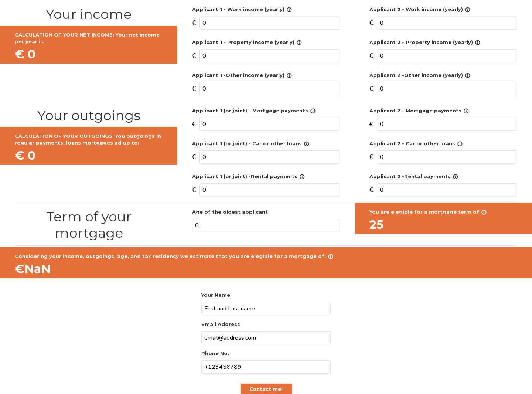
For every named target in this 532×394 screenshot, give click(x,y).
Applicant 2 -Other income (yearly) (420, 75)
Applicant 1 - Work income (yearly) (242, 9)
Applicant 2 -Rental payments (414, 176)
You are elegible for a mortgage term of (428, 212)
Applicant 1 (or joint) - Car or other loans (251, 143)
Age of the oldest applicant (230, 212)
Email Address (221, 324)
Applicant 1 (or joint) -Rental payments (248, 176)
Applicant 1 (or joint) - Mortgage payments (254, 111)
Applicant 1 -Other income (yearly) (242, 75)
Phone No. (215, 353)
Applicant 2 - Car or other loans (416, 143)
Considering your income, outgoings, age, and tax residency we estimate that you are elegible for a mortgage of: (174, 256)
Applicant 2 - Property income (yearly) (425, 42)
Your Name (216, 295)
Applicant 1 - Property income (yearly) (247, 42)
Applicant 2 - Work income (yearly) (420, 9)
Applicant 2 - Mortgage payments (419, 111)
